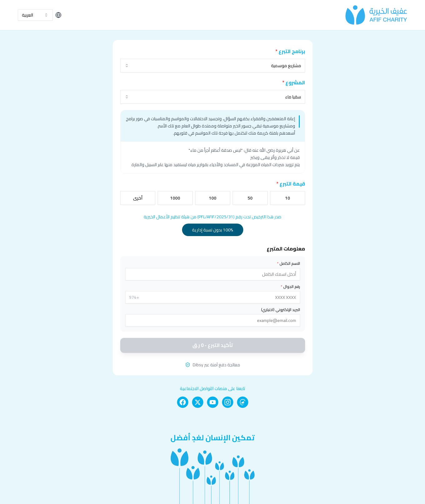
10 (288, 198)
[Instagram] (228, 402)
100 (213, 198)
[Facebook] (183, 402)
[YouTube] (213, 402)
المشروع (294, 82)
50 (250, 198)
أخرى (138, 198)
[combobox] (35, 15)
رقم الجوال (290, 287)
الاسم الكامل (289, 264)
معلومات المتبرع (286, 249)
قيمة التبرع (291, 184)
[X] (198, 402)
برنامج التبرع (290, 51)
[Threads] (243, 402)
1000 (175, 198)
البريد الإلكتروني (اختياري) (281, 310)
